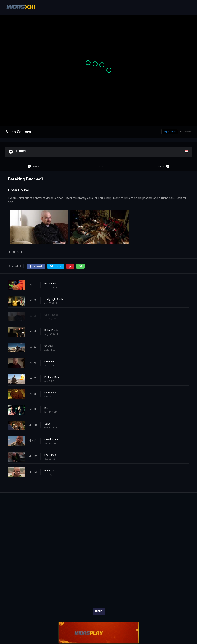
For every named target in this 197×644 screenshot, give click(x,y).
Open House (51, 315)
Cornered (50, 362)
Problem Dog (52, 377)
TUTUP (99, 611)
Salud (48, 424)
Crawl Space (51, 439)
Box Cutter (50, 284)
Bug (47, 408)
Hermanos (50, 393)
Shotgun (49, 346)
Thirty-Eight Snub (54, 299)
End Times (50, 455)
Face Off (49, 471)
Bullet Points (51, 330)
